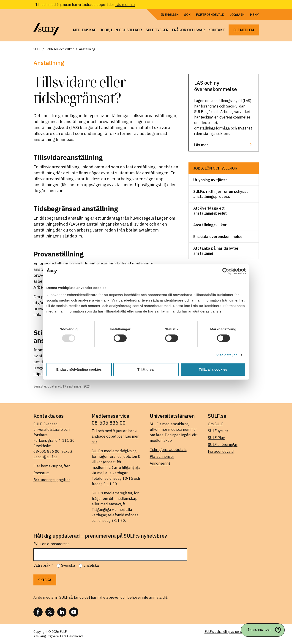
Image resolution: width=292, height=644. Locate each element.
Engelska (91, 565)
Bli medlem (244, 30)
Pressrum (41, 473)
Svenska (68, 565)
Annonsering (160, 463)
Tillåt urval (146, 369)
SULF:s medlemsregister (112, 493)
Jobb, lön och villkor (121, 30)
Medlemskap (85, 30)
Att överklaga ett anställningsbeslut (210, 211)
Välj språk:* (43, 565)
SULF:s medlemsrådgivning (114, 451)
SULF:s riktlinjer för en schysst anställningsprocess (221, 194)
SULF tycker (157, 30)
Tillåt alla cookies (213, 369)
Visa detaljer (227, 355)
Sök (187, 15)
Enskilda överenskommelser (219, 237)
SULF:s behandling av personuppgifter (232, 632)
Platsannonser (162, 456)
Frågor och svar (188, 30)
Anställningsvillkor (210, 225)
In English (170, 15)
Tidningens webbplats (168, 450)
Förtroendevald (210, 15)
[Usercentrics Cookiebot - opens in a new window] (226, 271)
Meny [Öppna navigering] (254, 15)
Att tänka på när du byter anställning (216, 251)
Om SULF (216, 424)
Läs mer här (125, 5)
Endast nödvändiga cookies (79, 369)
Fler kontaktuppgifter (52, 466)
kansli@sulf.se (45, 457)
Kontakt (217, 30)
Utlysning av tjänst (210, 180)
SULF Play (216, 438)
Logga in (237, 15)
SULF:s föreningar (223, 445)
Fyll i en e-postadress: (52, 544)
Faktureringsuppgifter (52, 480)
